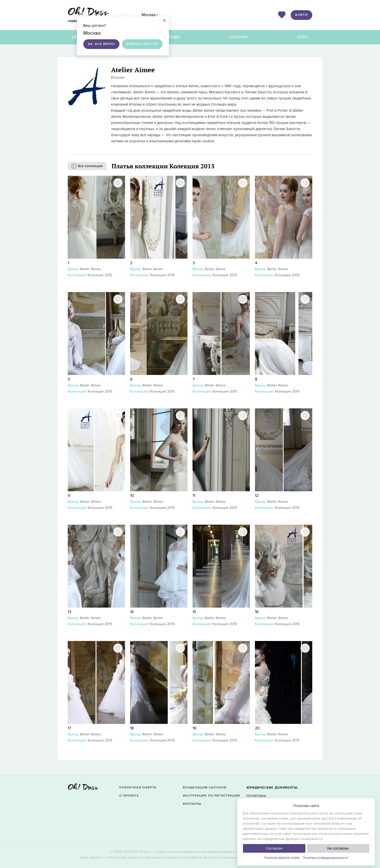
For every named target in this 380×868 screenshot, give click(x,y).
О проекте (129, 796)
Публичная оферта (138, 788)
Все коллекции (90, 166)
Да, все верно (101, 44)
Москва (149, 15)
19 (194, 728)
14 (132, 612)
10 (132, 496)
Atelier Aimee (90, 269)
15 (194, 612)
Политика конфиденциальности (325, 858)
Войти (301, 15)
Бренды (172, 37)
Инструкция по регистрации (211, 796)
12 (257, 496)
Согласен (274, 848)
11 (194, 496)
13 (70, 612)
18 (132, 728)
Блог (303, 37)
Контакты (192, 804)
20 (257, 728)
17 (69, 728)
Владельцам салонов (205, 788)
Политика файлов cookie (282, 858)
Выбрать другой (142, 44)
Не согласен (338, 848)
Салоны (239, 37)
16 (257, 612)
